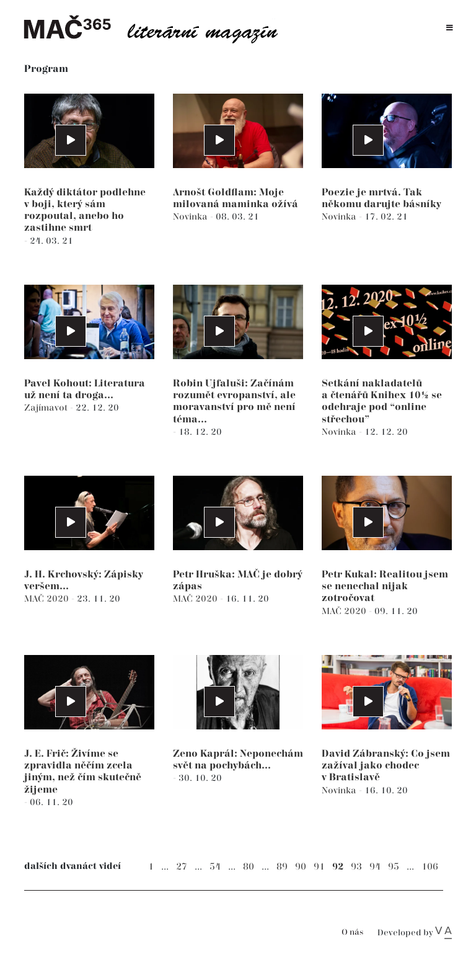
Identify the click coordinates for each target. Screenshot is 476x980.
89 (282, 867)
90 (301, 867)
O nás (352, 933)
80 (249, 867)
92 (338, 867)
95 (394, 867)
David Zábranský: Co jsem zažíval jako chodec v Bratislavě (386, 766)
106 (430, 867)
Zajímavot (47, 408)
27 (182, 867)
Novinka (192, 217)
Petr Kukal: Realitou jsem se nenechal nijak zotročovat (385, 586)
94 (375, 867)
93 (356, 867)
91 (319, 867)
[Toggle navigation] (450, 28)
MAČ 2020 (48, 599)
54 (215, 867)
